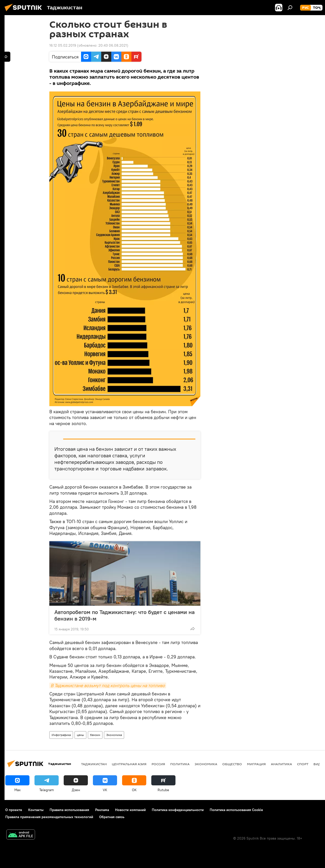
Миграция (256, 764)
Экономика (114, 735)
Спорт (303, 764)
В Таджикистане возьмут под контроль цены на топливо (108, 685)
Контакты (36, 810)
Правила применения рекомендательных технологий (49, 817)
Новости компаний (130, 810)
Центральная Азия (129, 764)
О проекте (14, 810)
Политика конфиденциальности (178, 810)
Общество (232, 764)
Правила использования (69, 810)
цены (80, 735)
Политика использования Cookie (236, 810)
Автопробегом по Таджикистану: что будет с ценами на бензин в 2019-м (124, 615)
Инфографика (61, 735)
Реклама (102, 810)
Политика (180, 764)
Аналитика (281, 764)
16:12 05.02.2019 (63, 45)
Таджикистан (94, 764)
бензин (95, 735)
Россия (158, 764)
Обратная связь (112, 817)
